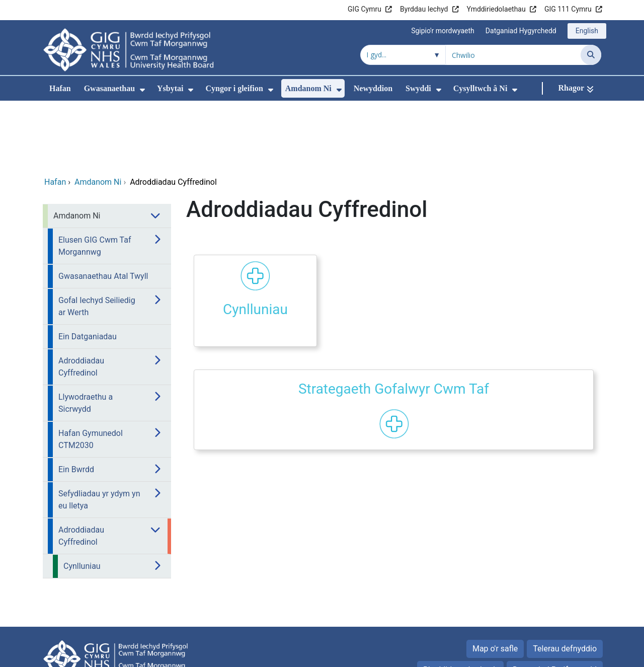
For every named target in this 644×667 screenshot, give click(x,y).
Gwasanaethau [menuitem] (109, 88)
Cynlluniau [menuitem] (82, 499)
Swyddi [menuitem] (418, 88)
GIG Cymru (365, 9)
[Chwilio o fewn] (403, 55)
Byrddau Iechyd (424, 9)
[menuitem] (142, 90)
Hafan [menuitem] (60, 88)
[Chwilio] (591, 55)
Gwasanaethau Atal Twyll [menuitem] (103, 209)
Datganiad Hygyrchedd (521, 31)
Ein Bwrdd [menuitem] (76, 402)
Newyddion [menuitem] (373, 88)
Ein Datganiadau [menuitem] (88, 269)
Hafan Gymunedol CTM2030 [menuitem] (91, 372)
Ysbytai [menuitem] (170, 88)
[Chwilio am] (513, 55)
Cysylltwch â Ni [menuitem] (480, 88)
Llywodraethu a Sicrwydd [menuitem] (86, 336)
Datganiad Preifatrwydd (555, 602)
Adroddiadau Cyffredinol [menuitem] (81, 299)
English (587, 31)
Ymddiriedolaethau (496, 9)
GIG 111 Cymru (568, 9)
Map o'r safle (495, 581)
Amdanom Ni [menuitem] (308, 88)
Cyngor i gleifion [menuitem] (234, 88)
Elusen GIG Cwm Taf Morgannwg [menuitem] (95, 178)
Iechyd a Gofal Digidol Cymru (539, 654)
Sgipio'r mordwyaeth (443, 31)
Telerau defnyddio (565, 581)
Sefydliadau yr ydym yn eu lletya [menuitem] (99, 432)
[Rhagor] (576, 88)
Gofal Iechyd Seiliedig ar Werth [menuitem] (97, 239)
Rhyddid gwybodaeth (460, 602)
